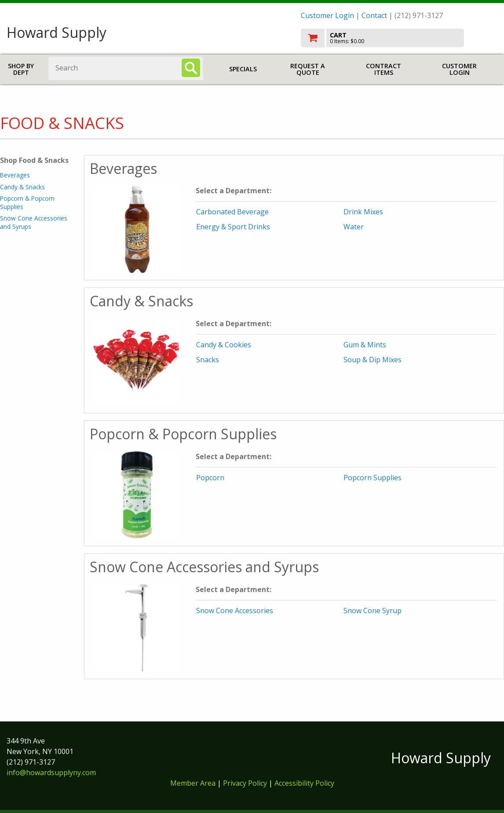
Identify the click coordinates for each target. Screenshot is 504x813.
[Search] (191, 68)
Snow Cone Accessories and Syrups (34, 222)
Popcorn (210, 478)
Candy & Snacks (22, 187)
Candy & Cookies (224, 345)
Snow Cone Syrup (373, 611)
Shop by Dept (21, 69)
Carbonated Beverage (232, 212)
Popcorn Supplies (373, 478)
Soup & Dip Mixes (373, 360)
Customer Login (327, 15)
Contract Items (383, 69)
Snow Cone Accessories (235, 611)
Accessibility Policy (304, 783)
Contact (374, 15)
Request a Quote (308, 69)
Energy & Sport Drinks (233, 227)
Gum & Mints (365, 345)
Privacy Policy (246, 783)
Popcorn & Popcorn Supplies (27, 202)
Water (354, 227)
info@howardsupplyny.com (51, 773)
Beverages (15, 175)
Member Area (193, 783)
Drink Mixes (363, 212)
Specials (243, 69)
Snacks (208, 360)
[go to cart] (399, 38)
